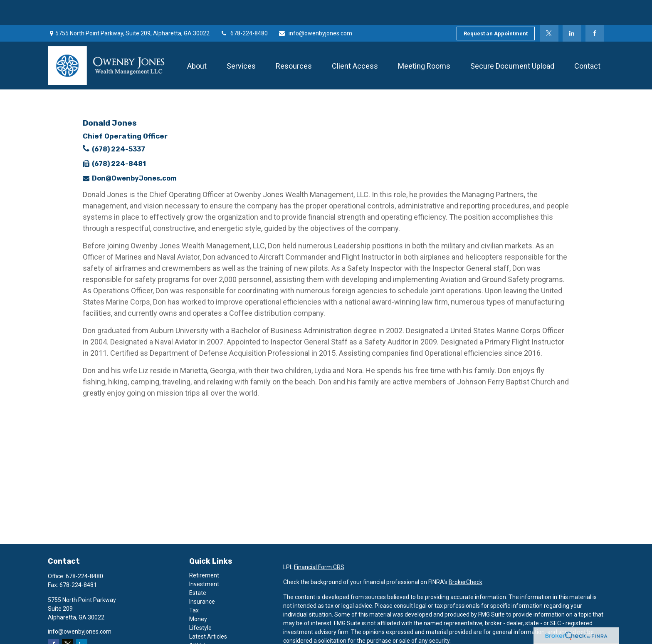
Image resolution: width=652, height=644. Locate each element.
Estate (198, 568)
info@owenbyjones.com (315, 8)
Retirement (204, 550)
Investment (204, 559)
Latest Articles (208, 612)
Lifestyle (200, 603)
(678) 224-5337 (119, 124)
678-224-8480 (244, 8)
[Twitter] (549, 8)
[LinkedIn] (572, 8)
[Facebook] (595, 8)
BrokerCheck (466, 557)
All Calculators (208, 629)
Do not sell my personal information (519, 639)
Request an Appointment (496, 9)
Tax (194, 585)
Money (198, 594)
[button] (197, 41)
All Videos (202, 620)
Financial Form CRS (319, 542)
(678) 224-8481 (119, 139)
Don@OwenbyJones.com (134, 153)
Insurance (202, 577)
